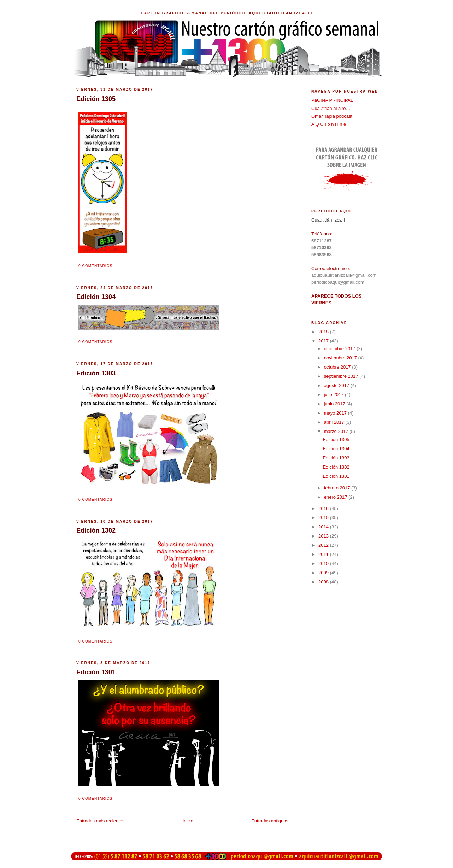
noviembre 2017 (341, 358)
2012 (324, 545)
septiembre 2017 (342, 376)
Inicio (188, 821)
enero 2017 (336, 497)
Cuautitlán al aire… (331, 108)
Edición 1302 (336, 467)
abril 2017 (335, 422)
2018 (324, 332)
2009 (324, 573)
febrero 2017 (338, 488)
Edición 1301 (336, 476)
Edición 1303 (336, 458)
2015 (324, 518)
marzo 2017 (337, 431)
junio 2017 (335, 404)
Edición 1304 (336, 449)
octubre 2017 (338, 367)
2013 (324, 536)
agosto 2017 (337, 385)
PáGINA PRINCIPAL (332, 100)
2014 (324, 527)
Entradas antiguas (270, 821)
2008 (324, 582)
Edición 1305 (336, 439)
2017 (324, 341)
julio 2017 (334, 395)
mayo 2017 (336, 413)
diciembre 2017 (340, 349)
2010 (324, 564)
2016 (324, 508)
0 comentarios (95, 266)
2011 (324, 554)
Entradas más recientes (101, 821)
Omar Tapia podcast (332, 116)
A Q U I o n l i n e (329, 124)
